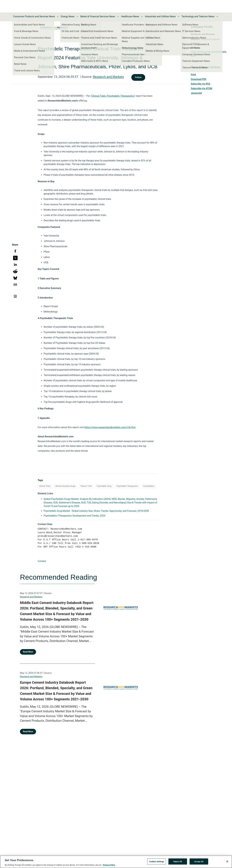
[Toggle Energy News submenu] (77, 17)
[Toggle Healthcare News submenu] (142, 17)
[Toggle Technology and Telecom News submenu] (217, 17)
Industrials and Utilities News (160, 16)
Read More (28, 652)
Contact (42, 561)
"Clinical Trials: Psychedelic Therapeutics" (113, 96)
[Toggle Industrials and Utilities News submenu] (179, 17)
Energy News (68, 16)
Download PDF (199, 79)
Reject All (178, 863)
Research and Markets (108, 77)
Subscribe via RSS (200, 84)
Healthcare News (130, 16)
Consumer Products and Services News (34, 16)
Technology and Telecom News (198, 16)
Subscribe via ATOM (201, 88)
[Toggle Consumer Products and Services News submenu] (58, 17)
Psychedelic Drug (104, 486)
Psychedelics (149, 486)
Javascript (196, 93)
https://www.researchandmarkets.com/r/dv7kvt (110, 427)
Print (193, 75)
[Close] (227, 863)
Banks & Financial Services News (98, 16)
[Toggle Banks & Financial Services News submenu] (118, 17)
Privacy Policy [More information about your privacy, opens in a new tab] (109, 867)
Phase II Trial (86, 486)
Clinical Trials (45, 486)
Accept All (199, 863)
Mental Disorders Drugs (66, 486)
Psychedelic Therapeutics (127, 486)
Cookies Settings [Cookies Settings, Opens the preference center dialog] (157, 863)
